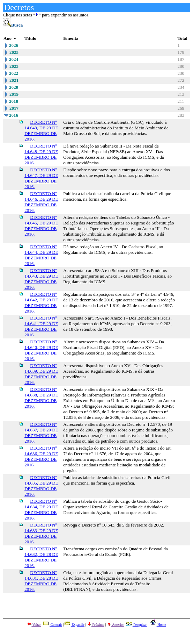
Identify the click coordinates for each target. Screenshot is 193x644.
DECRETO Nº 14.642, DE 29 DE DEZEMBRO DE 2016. (41, 303)
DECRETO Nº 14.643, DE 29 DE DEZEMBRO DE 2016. (41, 279)
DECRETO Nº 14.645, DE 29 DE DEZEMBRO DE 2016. (41, 226)
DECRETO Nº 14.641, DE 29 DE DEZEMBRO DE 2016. (41, 326)
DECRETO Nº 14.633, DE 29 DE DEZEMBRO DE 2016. (41, 533)
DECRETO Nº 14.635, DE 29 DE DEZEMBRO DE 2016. (41, 486)
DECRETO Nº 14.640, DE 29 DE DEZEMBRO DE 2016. (41, 350)
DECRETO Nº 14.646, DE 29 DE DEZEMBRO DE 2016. (41, 202)
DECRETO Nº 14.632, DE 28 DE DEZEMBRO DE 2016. (41, 557)
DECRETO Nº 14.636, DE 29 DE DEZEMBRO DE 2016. (41, 456)
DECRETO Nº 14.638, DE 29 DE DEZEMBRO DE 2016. (41, 398)
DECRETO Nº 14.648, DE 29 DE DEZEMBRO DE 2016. (41, 154)
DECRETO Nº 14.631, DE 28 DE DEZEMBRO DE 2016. (41, 581)
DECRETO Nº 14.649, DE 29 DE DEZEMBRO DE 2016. (41, 131)
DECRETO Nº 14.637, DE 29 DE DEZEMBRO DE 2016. (41, 433)
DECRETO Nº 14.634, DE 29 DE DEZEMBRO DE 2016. (41, 510)
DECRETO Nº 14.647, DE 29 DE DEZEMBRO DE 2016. (41, 178)
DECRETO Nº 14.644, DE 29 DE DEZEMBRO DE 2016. (41, 255)
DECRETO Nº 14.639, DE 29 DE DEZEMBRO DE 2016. (41, 374)
